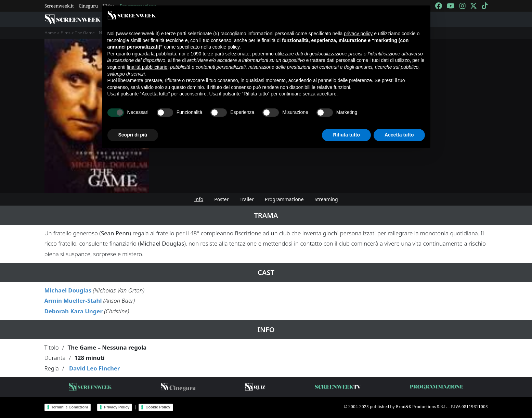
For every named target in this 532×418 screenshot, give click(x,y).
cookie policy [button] (226, 47)
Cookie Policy (158, 407)
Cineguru (88, 6)
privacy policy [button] (358, 34)
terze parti (213, 54)
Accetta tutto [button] (399, 135)
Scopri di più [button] (133, 135)
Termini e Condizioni (70, 407)
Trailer (247, 199)
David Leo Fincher (94, 368)
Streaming (326, 199)
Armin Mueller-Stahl (73, 301)
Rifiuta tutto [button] (346, 135)
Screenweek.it (59, 6)
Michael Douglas (68, 290)
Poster (221, 199)
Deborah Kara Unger (74, 311)
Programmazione (284, 199)
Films (66, 33)
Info (199, 199)
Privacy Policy (117, 407)
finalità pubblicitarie (147, 67)
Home (50, 33)
